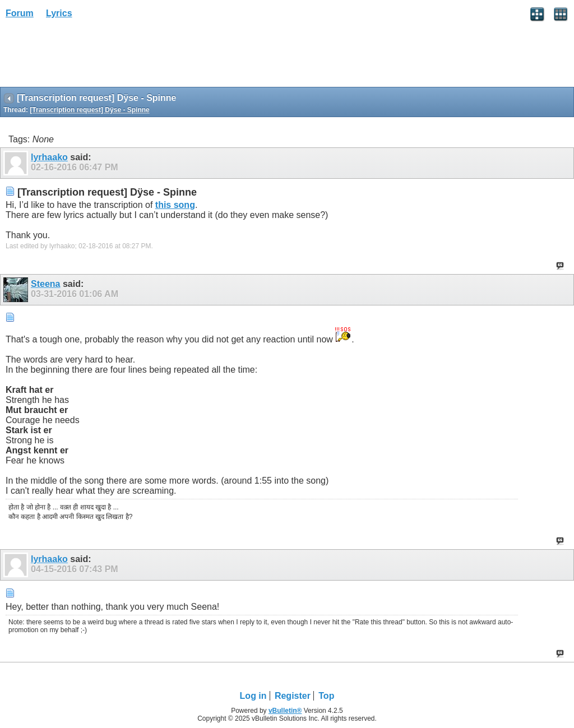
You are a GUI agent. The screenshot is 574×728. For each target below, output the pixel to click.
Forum (20, 13)
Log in (253, 696)
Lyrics (59, 13)
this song (175, 205)
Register (293, 696)
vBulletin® (285, 711)
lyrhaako (49, 157)
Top (326, 696)
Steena (45, 284)
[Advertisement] (90, 57)
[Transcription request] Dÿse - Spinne (89, 110)
